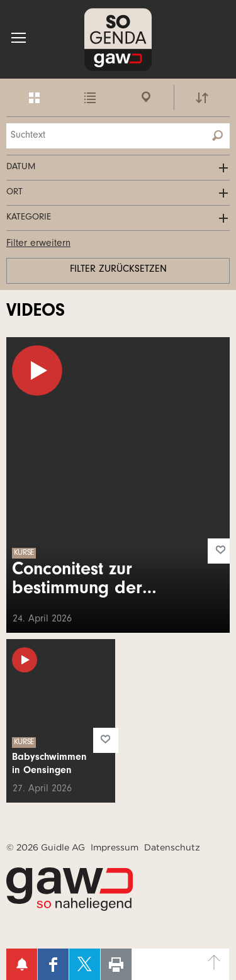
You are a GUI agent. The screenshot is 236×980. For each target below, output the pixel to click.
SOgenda (118, 39)
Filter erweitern (38, 244)
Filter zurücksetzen (118, 270)
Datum (21, 168)
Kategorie (29, 218)
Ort (14, 193)
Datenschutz (172, 847)
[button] (19, 38)
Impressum (115, 847)
